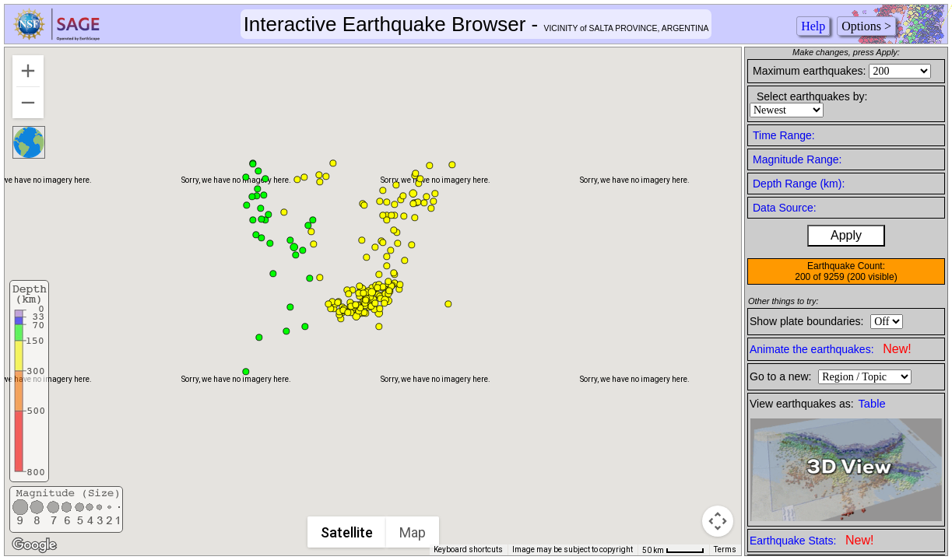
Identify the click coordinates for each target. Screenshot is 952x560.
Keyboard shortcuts (468, 549)
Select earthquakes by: (812, 96)
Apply (846, 235)
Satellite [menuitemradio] (348, 532)
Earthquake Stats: (811, 540)
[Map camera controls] (718, 521)
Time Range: (784, 135)
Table (872, 404)
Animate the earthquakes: (831, 349)
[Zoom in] (28, 71)
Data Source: (785, 208)
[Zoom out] (28, 103)
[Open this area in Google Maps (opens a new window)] (34, 545)
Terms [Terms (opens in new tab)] (725, 549)
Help (813, 26)
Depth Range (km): (799, 184)
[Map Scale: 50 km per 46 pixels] (673, 550)
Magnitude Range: (797, 159)
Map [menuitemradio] (413, 532)
